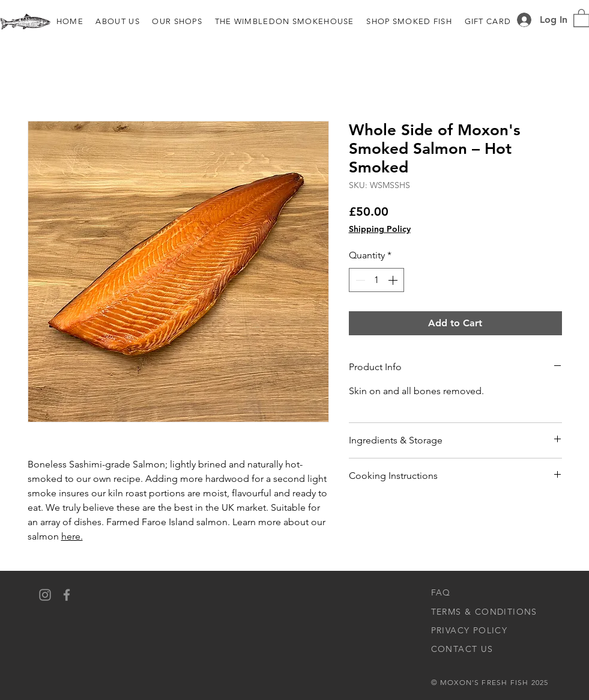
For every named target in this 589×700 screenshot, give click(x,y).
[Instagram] (45, 595)
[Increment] (394, 280)
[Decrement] (359, 280)
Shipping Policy (380, 229)
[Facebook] (67, 595)
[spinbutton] (376, 280)
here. (72, 536)
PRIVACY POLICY (470, 630)
